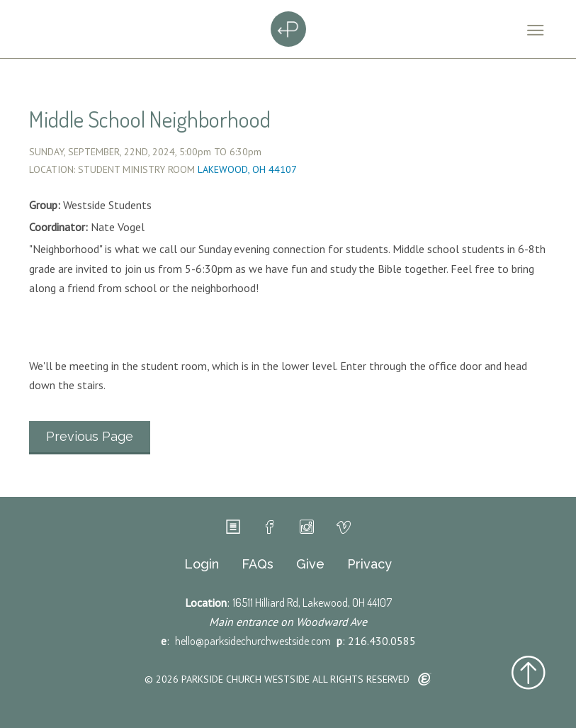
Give (310, 564)
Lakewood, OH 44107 (247, 169)
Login (202, 564)
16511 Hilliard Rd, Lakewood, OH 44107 (312, 603)
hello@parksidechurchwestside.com (253, 641)
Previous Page (90, 436)
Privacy (369, 564)
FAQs (258, 564)
